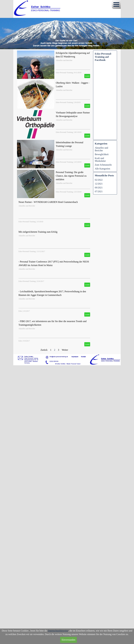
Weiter (65, 350)
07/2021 (99, 191)
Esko (20, 311)
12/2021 (99, 184)
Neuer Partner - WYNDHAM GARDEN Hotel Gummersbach (48, 202)
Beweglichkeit (102, 154)
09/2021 (99, 188)
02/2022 (99, 180)
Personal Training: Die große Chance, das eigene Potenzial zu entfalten (71, 176)
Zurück (44, 350)
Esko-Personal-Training (64, 73)
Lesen (87, 76)
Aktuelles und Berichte (64, 60)
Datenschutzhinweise (58, 631)
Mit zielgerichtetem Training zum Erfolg (38, 232)
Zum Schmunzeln (103, 165)
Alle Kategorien (102, 169)
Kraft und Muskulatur (100, 160)
